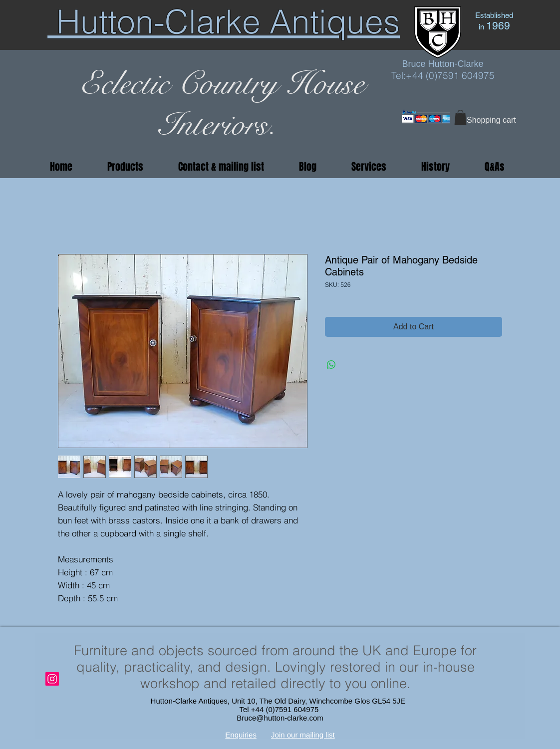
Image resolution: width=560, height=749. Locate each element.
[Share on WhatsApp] (331, 365)
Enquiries (241, 735)
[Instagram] (52, 679)
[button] (460, 117)
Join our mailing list (303, 735)
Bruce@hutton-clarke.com (280, 718)
